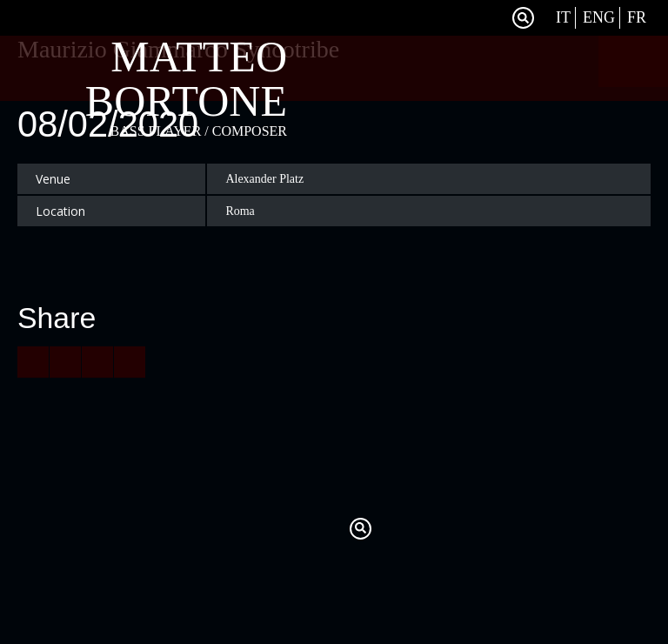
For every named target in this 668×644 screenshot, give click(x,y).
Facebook (490, 18)
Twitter (468, 18)
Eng (599, 17)
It (563, 17)
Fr (637, 17)
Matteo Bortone (186, 79)
